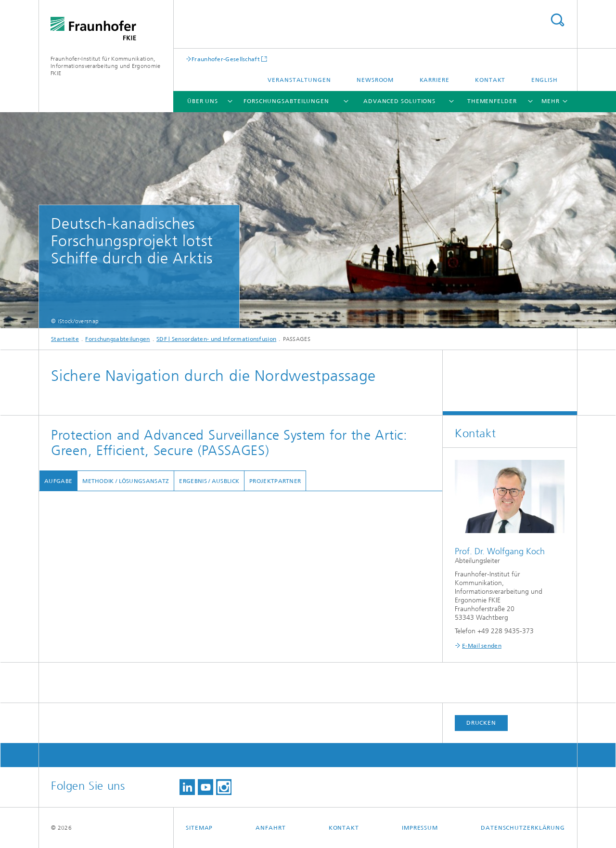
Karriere (435, 80)
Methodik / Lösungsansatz (125, 481)
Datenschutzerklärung (523, 828)
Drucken (481, 723)
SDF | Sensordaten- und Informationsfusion (216, 339)
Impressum (420, 828)
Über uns (203, 101)
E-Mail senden (482, 646)
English (545, 80)
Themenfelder (492, 101)
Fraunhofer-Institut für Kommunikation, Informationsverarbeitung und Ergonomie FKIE (105, 66)
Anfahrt (270, 828)
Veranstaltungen (299, 80)
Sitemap (199, 828)
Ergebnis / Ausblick (209, 481)
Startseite (65, 339)
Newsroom (375, 80)
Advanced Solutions (399, 101)
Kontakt (490, 80)
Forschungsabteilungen (286, 101)
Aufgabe (58, 481)
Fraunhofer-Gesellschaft (226, 59)
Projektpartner (275, 481)
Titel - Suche (557, 20)
